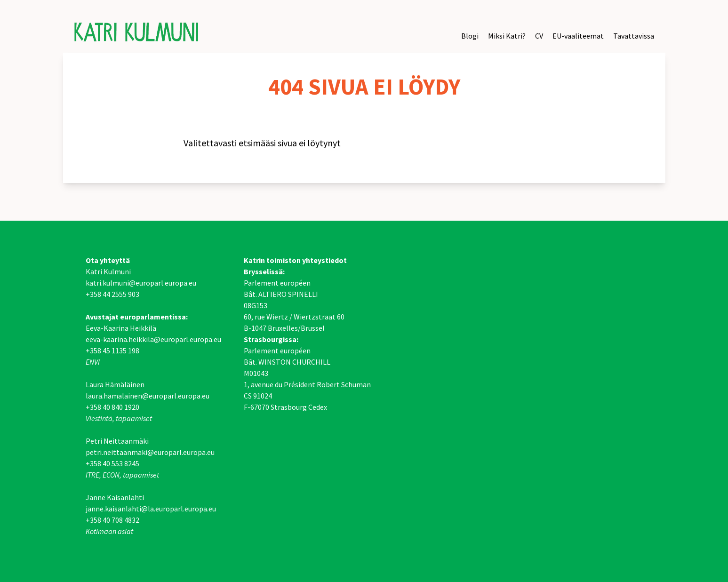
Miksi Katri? (507, 36)
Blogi (470, 36)
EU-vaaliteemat (578, 36)
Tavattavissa (634, 36)
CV (539, 36)
